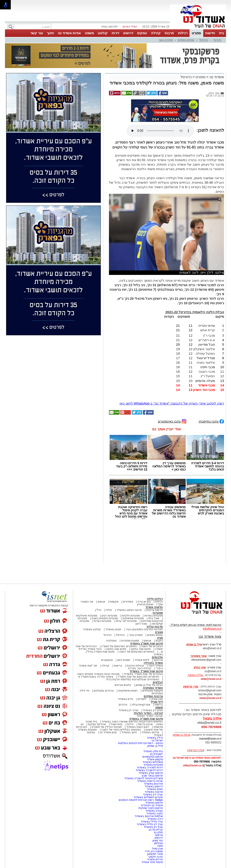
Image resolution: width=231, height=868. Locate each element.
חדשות (210, 33)
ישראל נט (157, 740)
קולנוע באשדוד (92, 629)
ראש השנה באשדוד (138, 727)
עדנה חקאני (156, 857)
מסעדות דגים (109, 616)
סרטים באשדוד (150, 732)
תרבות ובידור (155, 627)
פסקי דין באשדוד (153, 710)
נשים (160, 724)
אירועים (158, 660)
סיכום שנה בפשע (116, 649)
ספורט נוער (166, 40)
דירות (115, 33)
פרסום (159, 835)
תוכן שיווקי (157, 699)
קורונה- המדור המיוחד (150, 716)
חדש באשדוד (125, 699)
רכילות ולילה (155, 599)
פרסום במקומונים (153, 757)
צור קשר (36, 33)
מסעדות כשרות (102, 621)
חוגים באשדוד (113, 629)
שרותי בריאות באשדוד (150, 781)
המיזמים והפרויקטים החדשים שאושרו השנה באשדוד (132, 722)
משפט (89, 33)
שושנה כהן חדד (154, 851)
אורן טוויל (157, 849)
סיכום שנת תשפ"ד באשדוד (146, 671)
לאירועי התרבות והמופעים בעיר (144, 629)
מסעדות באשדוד (153, 765)
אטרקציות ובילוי (141, 705)
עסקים (142, 33)
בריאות (118, 666)
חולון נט (158, 832)
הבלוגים (158, 682)
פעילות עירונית (135, 666)
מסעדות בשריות (154, 616)
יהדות (130, 724)
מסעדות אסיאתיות (133, 618)
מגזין (160, 638)
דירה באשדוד (155, 819)
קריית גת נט (156, 830)
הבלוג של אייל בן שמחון (149, 685)
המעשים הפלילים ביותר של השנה (121, 730)
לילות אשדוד (142, 660)
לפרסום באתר (109, 27)
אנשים (101, 602)
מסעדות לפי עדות (126, 621)
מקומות (114, 602)
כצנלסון (158, 843)
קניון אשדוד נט (108, 732)
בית (222, 33)
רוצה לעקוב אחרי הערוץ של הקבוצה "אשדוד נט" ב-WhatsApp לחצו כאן (172, 403)
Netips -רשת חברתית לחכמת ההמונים (141, 800)
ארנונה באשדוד (154, 792)
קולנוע (103, 33)
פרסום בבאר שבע (152, 776)
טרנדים (123, 705)
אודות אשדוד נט (69, 33)
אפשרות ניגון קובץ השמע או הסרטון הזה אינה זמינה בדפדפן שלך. (160, 131)
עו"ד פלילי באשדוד (151, 822)
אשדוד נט (216, 77)
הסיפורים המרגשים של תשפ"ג (119, 646)
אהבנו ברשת (145, 724)
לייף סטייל (157, 702)
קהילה (156, 33)
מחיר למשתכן (155, 854)
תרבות (169, 33)
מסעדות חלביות (131, 616)
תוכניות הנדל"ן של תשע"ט (107, 727)
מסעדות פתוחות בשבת (105, 618)
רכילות (183, 33)
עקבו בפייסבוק (211, 421)
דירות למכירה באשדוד (150, 767)
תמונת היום (124, 660)
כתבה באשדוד (154, 813)
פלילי (109, 610)
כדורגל (217, 40)
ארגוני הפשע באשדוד (129, 610)
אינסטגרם (107, 660)
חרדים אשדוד (155, 859)
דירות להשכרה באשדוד (149, 770)
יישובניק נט (156, 754)
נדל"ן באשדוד (155, 738)
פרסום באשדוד (154, 803)
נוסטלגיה (111, 641)
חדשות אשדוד (154, 607)
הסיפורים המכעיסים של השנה (137, 652)
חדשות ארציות (155, 610)
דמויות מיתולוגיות (128, 691)
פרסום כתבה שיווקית (150, 808)
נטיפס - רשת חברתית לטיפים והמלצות (140, 743)
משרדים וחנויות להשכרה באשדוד (144, 778)
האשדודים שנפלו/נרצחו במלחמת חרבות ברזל (133, 679)
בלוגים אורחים (123, 685)
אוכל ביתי (153, 618)
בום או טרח (144, 602)
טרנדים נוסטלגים (104, 691)
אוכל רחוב (141, 624)
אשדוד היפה (155, 666)
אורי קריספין (191, 687)
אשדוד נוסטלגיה (153, 688)
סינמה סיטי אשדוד (152, 862)
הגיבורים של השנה (152, 646)
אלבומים (157, 657)
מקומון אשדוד (155, 759)
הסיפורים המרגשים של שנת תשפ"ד (138, 677)
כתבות (159, 641)
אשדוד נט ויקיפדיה (151, 805)
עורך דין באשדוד (153, 827)
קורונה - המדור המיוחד (148, 713)
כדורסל (204, 40)
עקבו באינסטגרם (172, 421)
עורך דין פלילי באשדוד (149, 824)
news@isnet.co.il (210, 698)
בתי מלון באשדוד (153, 751)
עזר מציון (158, 841)
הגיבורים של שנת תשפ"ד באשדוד (143, 674)
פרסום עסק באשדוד (151, 773)
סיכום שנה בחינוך (141, 649)
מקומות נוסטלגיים (152, 691)
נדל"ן (98, 610)
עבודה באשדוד (154, 811)
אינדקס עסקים (97, 724)
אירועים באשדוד (153, 784)
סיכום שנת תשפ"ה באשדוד (146, 719)
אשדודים (128, 602)
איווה (160, 846)
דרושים (128, 33)
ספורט (196, 33)
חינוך (50, 33)
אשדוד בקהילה (153, 663)
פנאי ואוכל (116, 724)
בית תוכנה (91, 722)
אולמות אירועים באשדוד (149, 816)
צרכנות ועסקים (153, 696)
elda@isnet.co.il (211, 679)
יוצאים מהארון (145, 604)
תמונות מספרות (130, 641)
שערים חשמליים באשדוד (148, 797)
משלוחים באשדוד (153, 762)
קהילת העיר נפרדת (140, 668)
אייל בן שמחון (155, 746)
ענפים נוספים (186, 40)
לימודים (142, 699)
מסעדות (158, 613)
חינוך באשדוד (129, 732)
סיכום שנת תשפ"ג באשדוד (146, 643)
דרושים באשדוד (154, 786)
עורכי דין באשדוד (129, 710)
